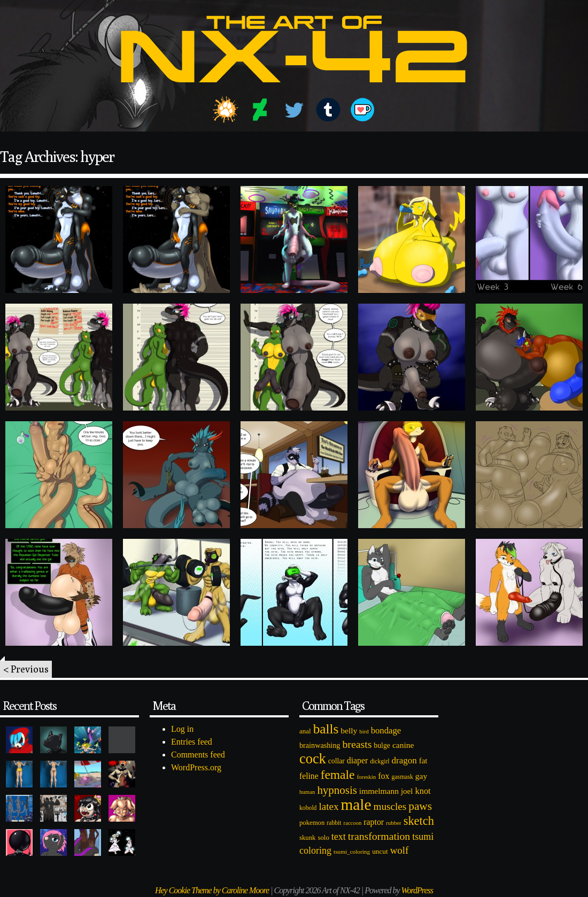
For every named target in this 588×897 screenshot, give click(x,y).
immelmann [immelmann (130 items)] (379, 791)
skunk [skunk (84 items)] (307, 838)
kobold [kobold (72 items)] (308, 808)
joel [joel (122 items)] (407, 791)
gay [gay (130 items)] (421, 776)
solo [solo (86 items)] (323, 838)
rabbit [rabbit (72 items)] (334, 823)
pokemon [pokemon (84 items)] (312, 823)
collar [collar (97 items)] (336, 761)
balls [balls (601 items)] (326, 729)
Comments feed (198, 755)
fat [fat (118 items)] (423, 761)
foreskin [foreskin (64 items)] (366, 777)
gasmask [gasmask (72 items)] (403, 777)
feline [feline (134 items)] (309, 776)
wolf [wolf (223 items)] (400, 850)
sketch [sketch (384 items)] (419, 821)
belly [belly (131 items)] (349, 730)
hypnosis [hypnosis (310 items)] (337, 790)
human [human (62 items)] (307, 792)
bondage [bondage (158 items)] (386, 730)
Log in (182, 729)
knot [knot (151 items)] (423, 791)
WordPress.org (196, 767)
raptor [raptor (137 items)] (374, 822)
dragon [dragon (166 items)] (404, 760)
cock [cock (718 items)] (313, 759)
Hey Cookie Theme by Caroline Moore (212, 890)
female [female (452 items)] (338, 775)
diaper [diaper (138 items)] (357, 760)
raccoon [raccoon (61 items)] (353, 823)
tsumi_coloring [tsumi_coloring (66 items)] (352, 852)
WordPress (417, 890)
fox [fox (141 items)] (384, 776)
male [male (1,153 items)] (356, 805)
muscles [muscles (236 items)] (390, 806)
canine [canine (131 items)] (403, 745)
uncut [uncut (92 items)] (380, 851)
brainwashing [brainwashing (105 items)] (320, 745)
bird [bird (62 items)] (364, 731)
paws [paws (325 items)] (420, 806)
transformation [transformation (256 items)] (379, 836)
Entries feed (192, 742)
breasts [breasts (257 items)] (357, 744)
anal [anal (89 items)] (305, 731)
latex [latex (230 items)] (328, 806)
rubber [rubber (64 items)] (394, 823)
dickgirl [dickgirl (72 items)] (380, 761)
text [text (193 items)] (339, 837)
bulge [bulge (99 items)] (382, 745)
